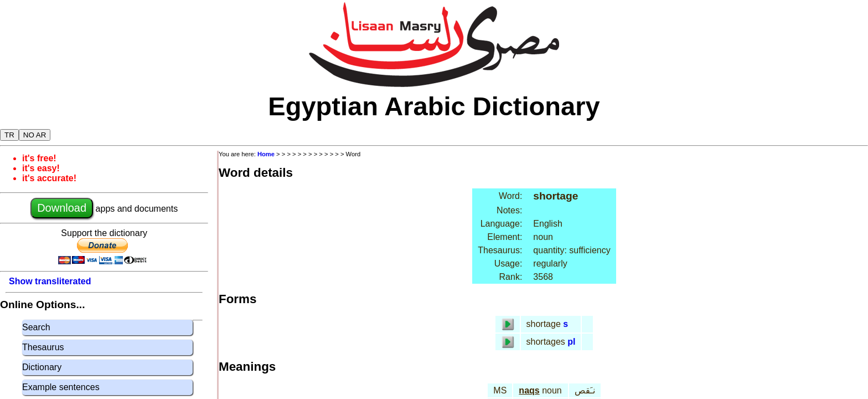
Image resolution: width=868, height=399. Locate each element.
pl (571, 342)
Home (266, 154)
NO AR (35, 135)
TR (9, 135)
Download (62, 208)
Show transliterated (50, 281)
